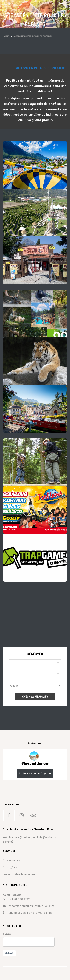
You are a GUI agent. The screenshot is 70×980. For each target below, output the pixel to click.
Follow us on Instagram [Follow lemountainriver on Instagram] (35, 773)
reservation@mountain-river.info (31, 906)
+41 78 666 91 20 (20, 899)
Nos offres (10, 867)
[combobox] (35, 685)
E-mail (8, 934)
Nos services (12, 860)
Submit (9, 953)
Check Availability (35, 697)
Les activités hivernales (19, 874)
